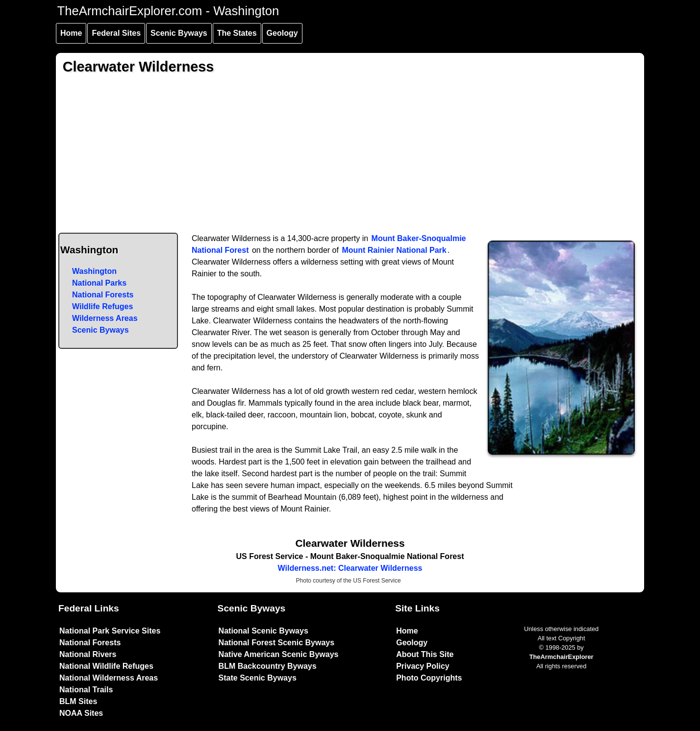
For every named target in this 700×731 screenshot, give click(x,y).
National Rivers (88, 654)
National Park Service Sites (110, 631)
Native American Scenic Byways (279, 654)
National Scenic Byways (263, 631)
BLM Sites (78, 701)
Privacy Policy (423, 666)
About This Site (425, 654)
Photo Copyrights (429, 678)
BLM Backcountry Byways (268, 666)
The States (237, 33)
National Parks (99, 283)
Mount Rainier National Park (394, 250)
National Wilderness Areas (109, 678)
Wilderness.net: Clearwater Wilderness (350, 568)
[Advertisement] (350, 159)
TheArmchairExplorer (562, 657)
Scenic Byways (179, 33)
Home (71, 33)
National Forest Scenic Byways (277, 643)
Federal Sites (116, 33)
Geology (282, 33)
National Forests (103, 295)
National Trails (86, 690)
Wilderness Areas (105, 318)
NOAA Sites (81, 713)
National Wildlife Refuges (106, 666)
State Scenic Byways (258, 678)
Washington (94, 271)
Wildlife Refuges (102, 306)
